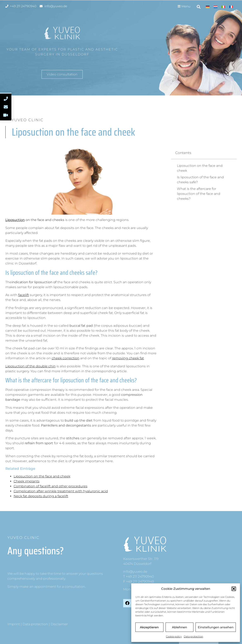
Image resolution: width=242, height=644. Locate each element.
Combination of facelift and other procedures (51, 486)
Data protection (193, 636)
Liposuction (15, 220)
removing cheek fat (128, 358)
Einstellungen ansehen (216, 627)
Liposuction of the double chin (30, 366)
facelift (24, 295)
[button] (234, 589)
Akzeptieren (149, 627)
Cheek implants (27, 481)
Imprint (14, 624)
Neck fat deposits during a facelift (41, 496)
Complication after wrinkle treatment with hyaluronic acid (61, 491)
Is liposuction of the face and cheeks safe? (200, 180)
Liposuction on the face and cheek (42, 476)
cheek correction (66, 358)
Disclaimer (59, 624)
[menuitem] (208, 7)
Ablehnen (179, 627)
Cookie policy (174, 636)
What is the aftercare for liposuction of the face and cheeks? (199, 194)
